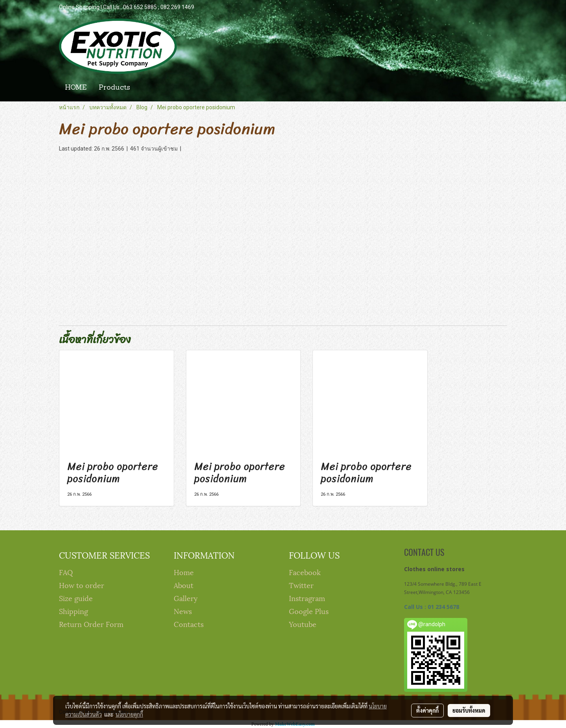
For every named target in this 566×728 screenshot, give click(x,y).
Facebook (305, 572)
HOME (76, 88)
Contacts (189, 624)
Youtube (303, 624)
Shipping (74, 611)
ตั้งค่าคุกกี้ (427, 710)
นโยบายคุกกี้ (129, 714)
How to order (82, 585)
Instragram (307, 598)
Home (184, 572)
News (183, 611)
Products (114, 88)
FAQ (66, 572)
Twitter (301, 585)
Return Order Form (91, 624)
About (184, 585)
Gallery (186, 598)
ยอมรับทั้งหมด (469, 710)
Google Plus (309, 611)
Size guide (76, 598)
